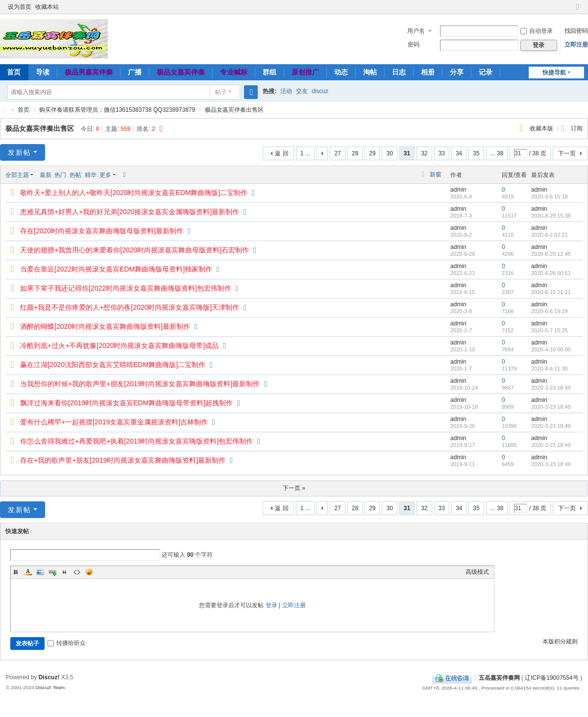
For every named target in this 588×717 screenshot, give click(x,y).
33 (442, 153)
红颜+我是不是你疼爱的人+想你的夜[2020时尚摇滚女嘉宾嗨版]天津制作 (130, 307)
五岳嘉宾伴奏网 (499, 678)
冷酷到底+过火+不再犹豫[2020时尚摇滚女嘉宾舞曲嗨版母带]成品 (119, 346)
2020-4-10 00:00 (551, 349)
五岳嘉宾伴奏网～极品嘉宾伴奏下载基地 (4, 110)
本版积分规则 (560, 642)
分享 (457, 72)
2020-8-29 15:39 (551, 216)
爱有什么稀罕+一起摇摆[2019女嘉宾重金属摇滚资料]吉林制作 (114, 422)
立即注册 (576, 45)
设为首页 (20, 7)
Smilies (89, 572)
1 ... (305, 153)
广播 (135, 72)
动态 (341, 72)
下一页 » (294, 488)
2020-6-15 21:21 (551, 292)
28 (355, 153)
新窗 (436, 174)
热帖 (75, 175)
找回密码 (576, 31)
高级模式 (477, 572)
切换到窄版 (578, 11)
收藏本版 (542, 128)
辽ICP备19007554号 (551, 678)
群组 (269, 72)
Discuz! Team (50, 687)
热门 (60, 175)
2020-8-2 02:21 (550, 235)
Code (77, 572)
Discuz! (49, 677)
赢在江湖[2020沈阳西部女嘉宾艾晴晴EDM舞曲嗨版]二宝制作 (113, 365)
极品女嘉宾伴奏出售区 (234, 110)
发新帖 (20, 152)
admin (458, 190)
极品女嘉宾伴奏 (181, 72)
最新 (46, 175)
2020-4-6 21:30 (550, 369)
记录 (486, 72)
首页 (24, 110)
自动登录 (537, 31)
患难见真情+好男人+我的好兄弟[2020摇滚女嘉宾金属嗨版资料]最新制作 (130, 212)
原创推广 (305, 72)
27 (337, 153)
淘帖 (370, 72)
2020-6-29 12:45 (551, 254)
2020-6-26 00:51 (551, 273)
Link (52, 572)
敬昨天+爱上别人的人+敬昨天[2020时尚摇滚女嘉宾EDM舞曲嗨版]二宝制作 (134, 193)
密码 (414, 45)
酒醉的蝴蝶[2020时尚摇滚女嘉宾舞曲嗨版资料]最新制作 (105, 326)
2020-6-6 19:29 (550, 311)
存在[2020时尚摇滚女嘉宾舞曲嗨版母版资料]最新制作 (102, 231)
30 (389, 153)
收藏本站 (47, 7)
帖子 (221, 92)
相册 (428, 72)
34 (459, 153)
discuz (320, 91)
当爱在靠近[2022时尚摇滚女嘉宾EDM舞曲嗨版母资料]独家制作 (116, 269)
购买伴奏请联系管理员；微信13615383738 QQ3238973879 (117, 110)
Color (28, 572)
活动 (286, 91)
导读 (43, 72)
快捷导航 (554, 73)
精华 (91, 175)
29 (372, 153)
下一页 (567, 153)
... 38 (497, 153)
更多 (105, 175)
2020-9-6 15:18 (550, 197)
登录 (271, 605)
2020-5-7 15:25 (550, 330)
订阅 (577, 128)
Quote (65, 572)
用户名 (416, 31)
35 (476, 153)
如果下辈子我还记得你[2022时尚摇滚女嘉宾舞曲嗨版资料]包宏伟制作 (126, 288)
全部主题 (17, 175)
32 (424, 153)
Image (40, 572)
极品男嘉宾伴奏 (89, 72)
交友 (302, 91)
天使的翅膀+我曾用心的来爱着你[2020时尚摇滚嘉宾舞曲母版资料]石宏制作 (135, 250)
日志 (399, 72)
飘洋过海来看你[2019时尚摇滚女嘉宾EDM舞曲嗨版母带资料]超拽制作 (126, 403)
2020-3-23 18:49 (551, 388)
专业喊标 (234, 72)
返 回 (282, 153)
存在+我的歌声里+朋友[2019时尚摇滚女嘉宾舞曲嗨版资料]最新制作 (123, 460)
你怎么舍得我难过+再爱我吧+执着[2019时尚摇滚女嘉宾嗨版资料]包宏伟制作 (136, 441)
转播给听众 (67, 643)
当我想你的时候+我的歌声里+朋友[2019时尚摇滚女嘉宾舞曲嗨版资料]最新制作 (140, 384)
